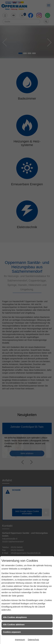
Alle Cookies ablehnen (14, 625)
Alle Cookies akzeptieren (15, 617)
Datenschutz (33, 640)
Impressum (20, 640)
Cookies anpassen (12, 632)
